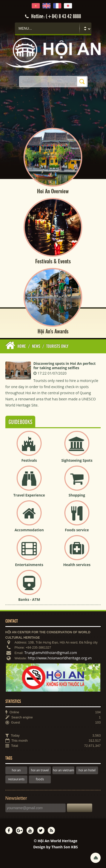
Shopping (77, 495)
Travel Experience (29, 495)
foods (40, 779)
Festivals (29, 460)
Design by (56, 847)
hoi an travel (40, 770)
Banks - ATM (29, 599)
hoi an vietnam (63, 770)
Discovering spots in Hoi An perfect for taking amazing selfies (65, 366)
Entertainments (29, 565)
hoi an (16, 770)
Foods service (77, 530)
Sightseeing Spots (77, 460)
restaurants (16, 779)
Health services (77, 565)
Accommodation (29, 530)
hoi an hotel (87, 770)
